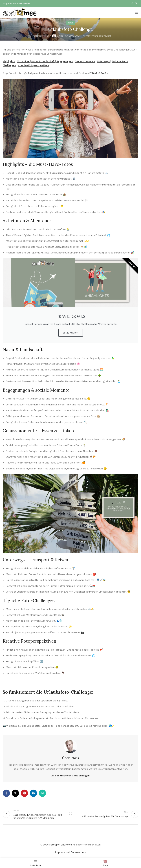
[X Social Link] (15, 793)
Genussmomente (85, 61)
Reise (70, 23)
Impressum (62, 852)
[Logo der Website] (20, 12)
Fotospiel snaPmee (60, 845)
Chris (60, 36)
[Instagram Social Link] (136, 3)
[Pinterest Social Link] (24, 793)
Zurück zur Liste (70, 814)
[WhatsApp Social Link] (42, 793)
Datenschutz (78, 852)
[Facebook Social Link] (132, 3)
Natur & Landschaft (43, 61)
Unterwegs (103, 61)
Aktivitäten (23, 61)
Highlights (9, 61)
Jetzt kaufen (71, 333)
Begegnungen (65, 61)
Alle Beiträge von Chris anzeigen (70, 776)
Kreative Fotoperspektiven (33, 65)
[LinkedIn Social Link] (33, 793)
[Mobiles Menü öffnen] (136, 12)
